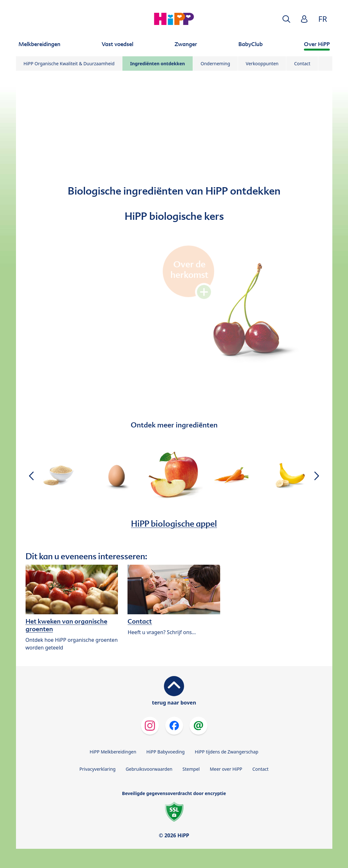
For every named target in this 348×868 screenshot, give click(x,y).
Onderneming (215, 64)
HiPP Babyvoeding (166, 752)
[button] (286, 19)
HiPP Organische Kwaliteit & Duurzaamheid (69, 64)
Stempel (191, 769)
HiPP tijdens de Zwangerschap (227, 752)
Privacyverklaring (98, 769)
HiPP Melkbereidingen (113, 752)
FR (323, 19)
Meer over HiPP (226, 769)
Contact (302, 64)
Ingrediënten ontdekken (157, 64)
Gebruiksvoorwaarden (149, 769)
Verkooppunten (262, 64)
